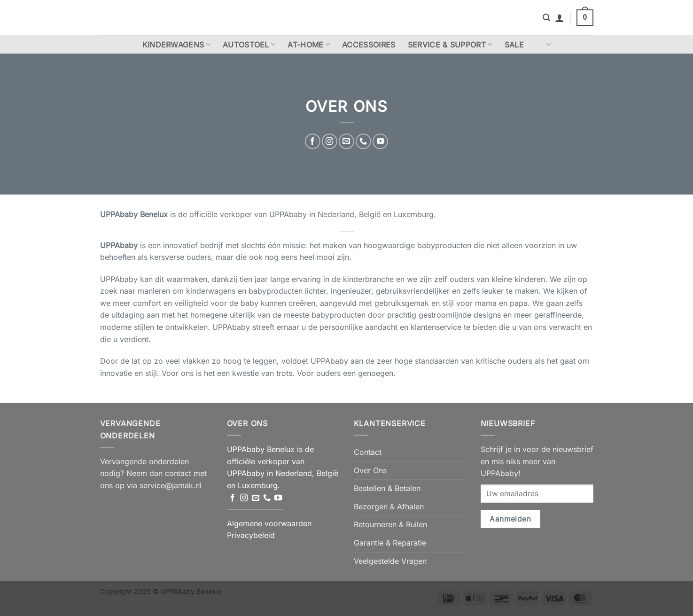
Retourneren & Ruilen (390, 524)
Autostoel (249, 45)
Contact (368, 452)
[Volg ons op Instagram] (330, 141)
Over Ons (370, 470)
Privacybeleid (251, 535)
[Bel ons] (363, 141)
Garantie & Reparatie (390, 543)
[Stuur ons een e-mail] (346, 141)
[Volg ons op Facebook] (313, 141)
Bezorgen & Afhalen (389, 507)
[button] (546, 18)
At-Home (309, 45)
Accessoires (369, 45)
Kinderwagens (176, 45)
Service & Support (450, 45)
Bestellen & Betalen (387, 488)
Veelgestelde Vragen (390, 561)
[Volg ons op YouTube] (380, 141)
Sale (514, 45)
